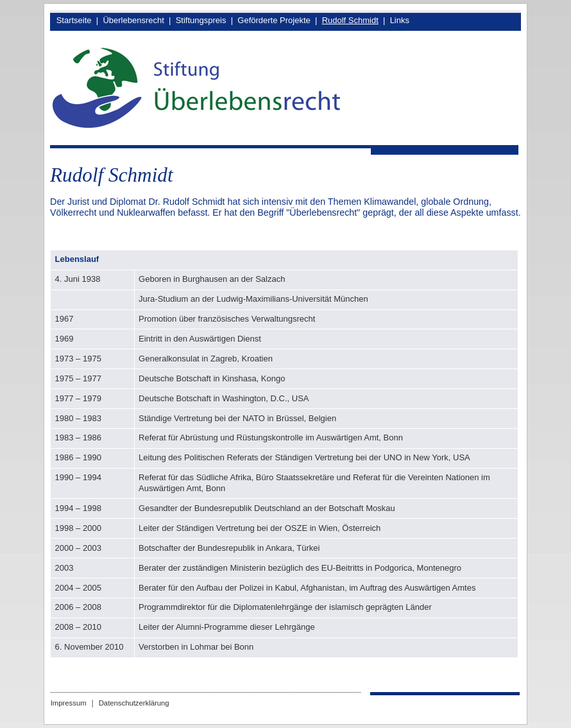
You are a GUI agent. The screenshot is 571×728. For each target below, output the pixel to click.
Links (400, 20)
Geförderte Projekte (274, 20)
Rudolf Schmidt (350, 20)
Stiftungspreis (201, 20)
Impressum (69, 703)
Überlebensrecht (133, 20)
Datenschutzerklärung (134, 703)
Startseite (74, 20)
